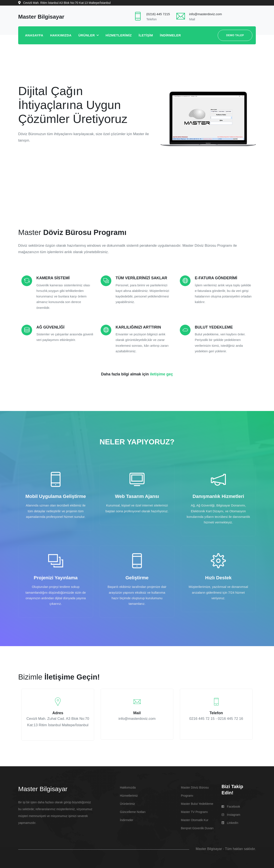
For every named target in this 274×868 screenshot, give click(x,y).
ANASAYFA (34, 35)
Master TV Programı (194, 811)
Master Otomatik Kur (195, 819)
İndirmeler (127, 819)
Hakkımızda (128, 786)
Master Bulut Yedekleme (197, 803)
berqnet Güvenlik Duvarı (197, 827)
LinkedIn (230, 822)
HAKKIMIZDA (61, 35)
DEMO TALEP (235, 35)
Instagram (231, 814)
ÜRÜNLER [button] (87, 35)
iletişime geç (161, 374)
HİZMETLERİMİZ (119, 35)
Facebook (231, 805)
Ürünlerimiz (127, 803)
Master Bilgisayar (43, 788)
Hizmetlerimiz (129, 795)
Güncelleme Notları (133, 811)
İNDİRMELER (170, 35)
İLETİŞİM (146, 35)
